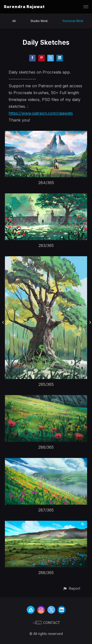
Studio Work (39, 21)
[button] (72, 588)
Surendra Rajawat (24, 7)
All (14, 21)
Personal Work (73, 21)
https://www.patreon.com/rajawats (41, 113)
